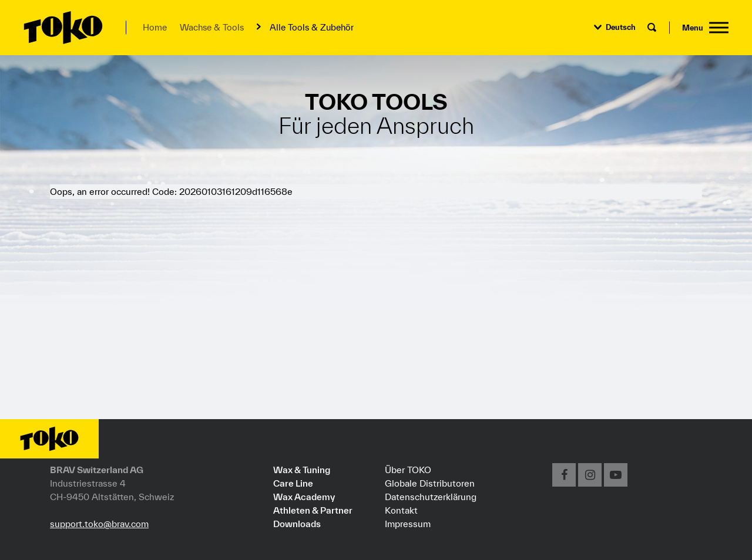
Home (155, 27)
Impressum (408, 524)
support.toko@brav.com (99, 524)
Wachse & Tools (212, 27)
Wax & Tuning (302, 470)
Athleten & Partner (313, 510)
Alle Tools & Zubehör (312, 27)
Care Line (293, 483)
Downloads (297, 524)
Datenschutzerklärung (431, 497)
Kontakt (401, 510)
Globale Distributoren (430, 483)
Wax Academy (304, 497)
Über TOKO (408, 470)
